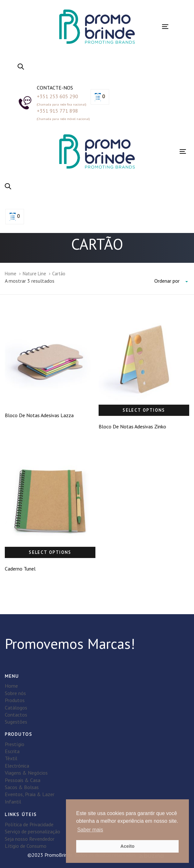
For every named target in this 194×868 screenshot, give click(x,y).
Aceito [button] (127, 846)
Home (11, 274)
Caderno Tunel (20, 569)
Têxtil (11, 758)
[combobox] (172, 281)
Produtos (15, 700)
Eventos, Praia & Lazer (30, 794)
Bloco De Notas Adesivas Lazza (39, 415)
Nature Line (34, 274)
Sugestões (16, 722)
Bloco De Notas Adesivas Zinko (132, 426)
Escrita (12, 751)
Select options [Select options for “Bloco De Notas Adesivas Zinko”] (144, 410)
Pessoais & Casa (23, 780)
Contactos (16, 715)
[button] (21, 67)
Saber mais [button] (90, 830)
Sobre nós (15, 693)
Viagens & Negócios (26, 773)
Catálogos (16, 708)
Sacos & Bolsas (22, 787)
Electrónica (17, 766)
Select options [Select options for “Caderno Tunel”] (50, 552)
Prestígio (15, 744)
